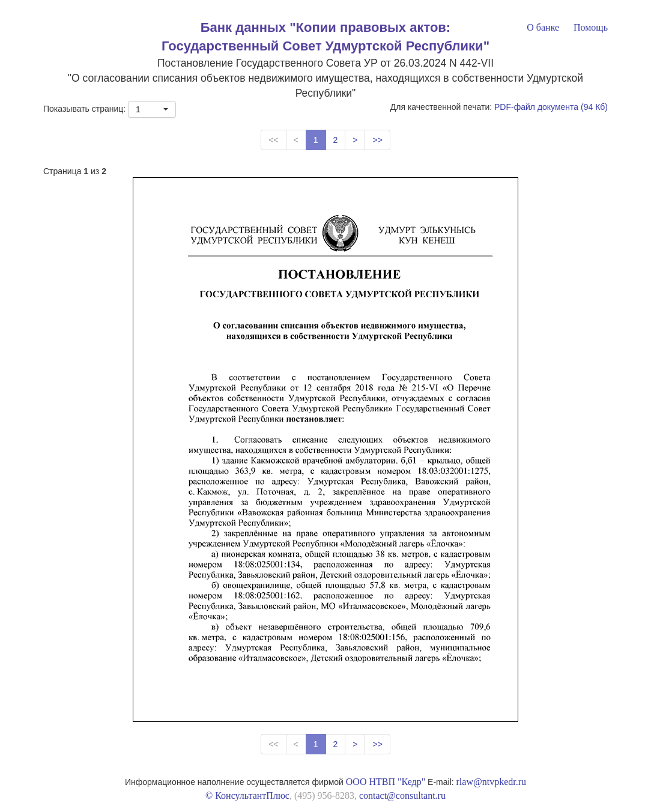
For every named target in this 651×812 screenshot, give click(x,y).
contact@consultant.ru (402, 795)
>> (377, 140)
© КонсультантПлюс (247, 795)
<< (273, 140)
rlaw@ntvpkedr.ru (491, 782)
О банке (543, 27)
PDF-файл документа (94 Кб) (551, 107)
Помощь (591, 27)
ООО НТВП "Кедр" (386, 782)
